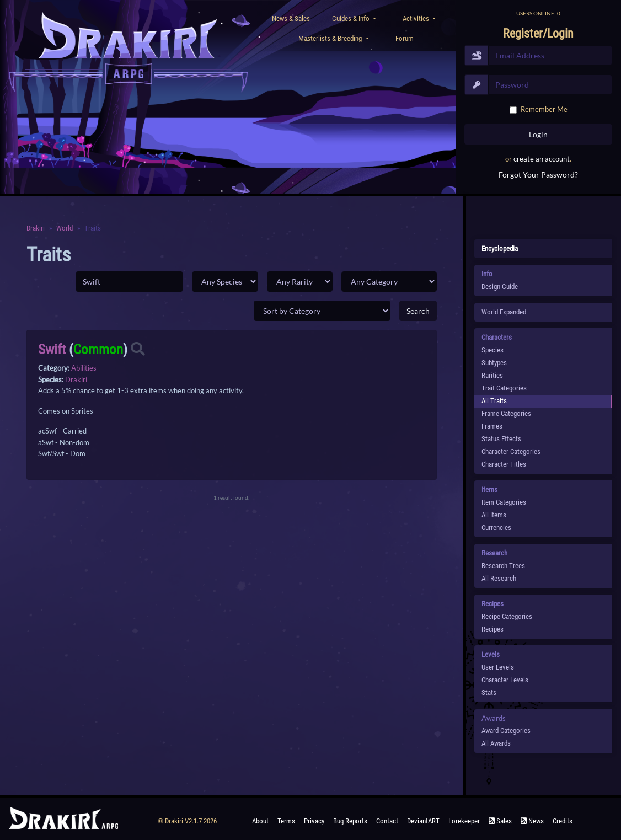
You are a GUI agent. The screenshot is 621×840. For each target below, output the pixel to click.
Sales (500, 821)
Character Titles (504, 464)
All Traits (494, 401)
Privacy (314, 821)
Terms (286, 821)
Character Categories (511, 451)
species (492, 350)
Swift (52, 349)
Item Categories (504, 502)
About (260, 821)
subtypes (494, 363)
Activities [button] (417, 18)
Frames (492, 426)
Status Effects (501, 439)
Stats (489, 692)
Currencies (496, 528)
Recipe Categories (507, 616)
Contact (387, 821)
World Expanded (504, 312)
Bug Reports (350, 821)
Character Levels (505, 680)
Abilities (84, 368)
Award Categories (506, 731)
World (65, 228)
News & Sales (291, 18)
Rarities (492, 375)
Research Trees (503, 566)
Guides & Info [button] (352, 18)
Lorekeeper (464, 821)
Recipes (492, 629)
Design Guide (500, 287)
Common (98, 349)
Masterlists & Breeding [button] (331, 38)
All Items (494, 515)
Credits (563, 821)
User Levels (498, 667)
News (532, 821)
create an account (542, 159)
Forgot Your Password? (538, 175)
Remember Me (544, 109)
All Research (499, 578)
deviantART (423, 821)
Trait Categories (504, 388)
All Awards (496, 743)
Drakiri (36, 228)
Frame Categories (506, 413)
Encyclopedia (500, 248)
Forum (405, 38)
